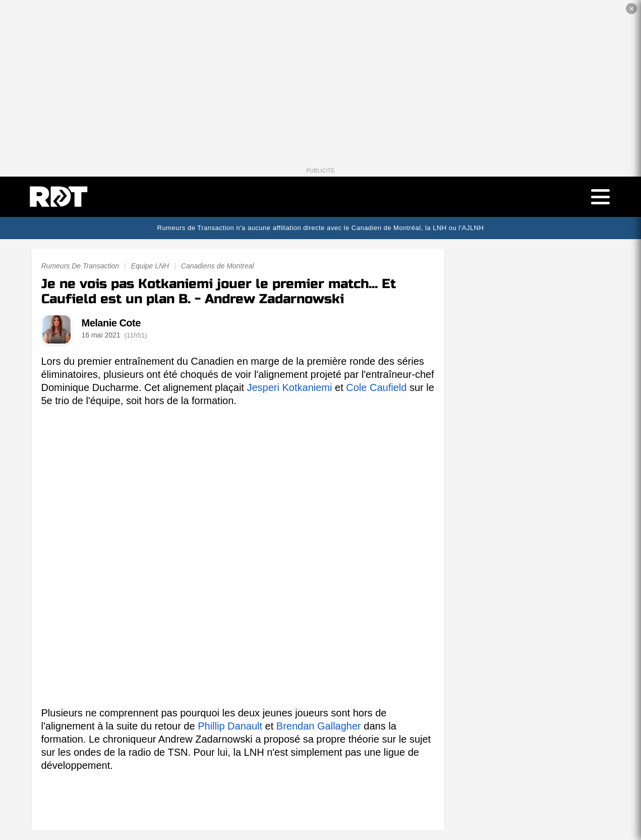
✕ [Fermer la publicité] (632, 9)
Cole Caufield (376, 387)
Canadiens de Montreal (218, 266)
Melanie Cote (111, 323)
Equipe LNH (150, 266)
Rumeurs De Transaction (80, 266)
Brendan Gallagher (319, 726)
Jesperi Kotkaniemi (289, 387)
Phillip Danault (230, 726)
